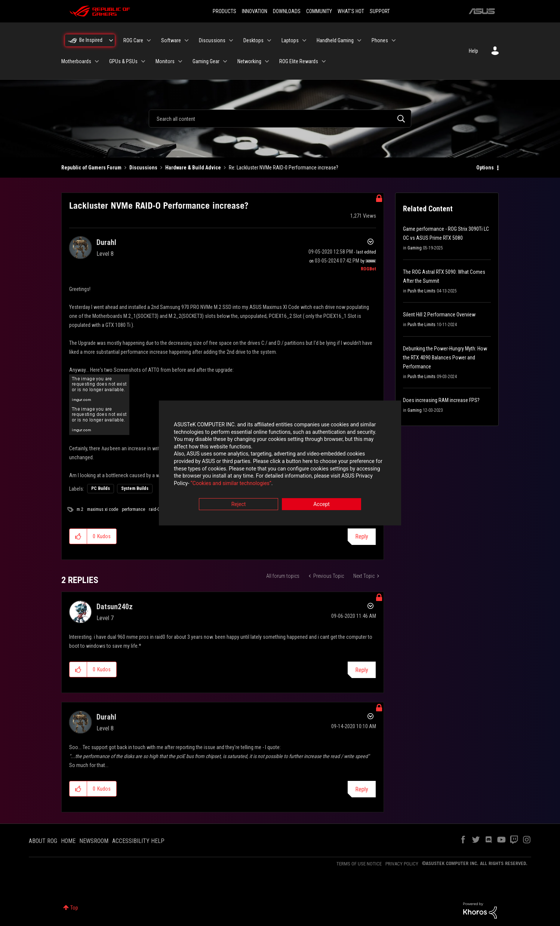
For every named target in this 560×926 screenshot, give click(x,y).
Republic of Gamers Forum (91, 168)
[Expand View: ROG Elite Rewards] (324, 61)
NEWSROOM (94, 841)
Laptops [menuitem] (290, 40)
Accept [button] (321, 505)
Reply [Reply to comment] (362, 670)
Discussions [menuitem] (212, 40)
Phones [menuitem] (380, 40)
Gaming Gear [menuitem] (206, 61)
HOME (68, 841)
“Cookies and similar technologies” (231, 483)
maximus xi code (103, 509)
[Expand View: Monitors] (180, 61)
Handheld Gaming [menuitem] (335, 40)
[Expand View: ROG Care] (149, 40)
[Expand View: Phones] (394, 40)
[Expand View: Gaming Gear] (225, 61)
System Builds (135, 488)
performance (133, 509)
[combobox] (280, 119)
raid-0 (154, 509)
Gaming (415, 248)
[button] (78, 536)
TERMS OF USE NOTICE (359, 864)
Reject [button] (239, 505)
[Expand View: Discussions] (231, 40)
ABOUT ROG (43, 841)
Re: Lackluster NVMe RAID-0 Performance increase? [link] (284, 168)
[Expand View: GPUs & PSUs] (143, 61)
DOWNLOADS (287, 11)
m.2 (80, 509)
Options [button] (485, 168)
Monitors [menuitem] (165, 61)
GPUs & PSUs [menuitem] (123, 61)
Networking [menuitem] (249, 61)
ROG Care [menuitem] (133, 40)
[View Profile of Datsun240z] (115, 607)
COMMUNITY (319, 11)
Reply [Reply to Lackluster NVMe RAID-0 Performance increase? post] (362, 536)
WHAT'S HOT (351, 11)
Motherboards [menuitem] (76, 61)
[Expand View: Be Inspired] (111, 40)
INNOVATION (255, 11)
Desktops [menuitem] (253, 40)
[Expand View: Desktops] (269, 40)
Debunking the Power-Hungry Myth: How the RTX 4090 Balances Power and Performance (445, 358)
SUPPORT (380, 11)
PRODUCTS (224, 11)
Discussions (143, 168)
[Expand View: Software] (187, 40)
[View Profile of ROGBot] (368, 269)
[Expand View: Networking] (267, 61)
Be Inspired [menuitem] (91, 40)
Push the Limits (421, 291)
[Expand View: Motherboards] (97, 61)
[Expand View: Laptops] (304, 40)
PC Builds (101, 488)
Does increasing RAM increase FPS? (441, 400)
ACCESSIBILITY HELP (138, 841)
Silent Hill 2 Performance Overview (439, 315)
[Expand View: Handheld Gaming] (359, 40)
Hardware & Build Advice (193, 168)
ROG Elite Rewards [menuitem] (299, 61)
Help (473, 51)
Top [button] (74, 908)
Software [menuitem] (171, 40)
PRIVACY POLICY (402, 864)
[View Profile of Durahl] (106, 242)
